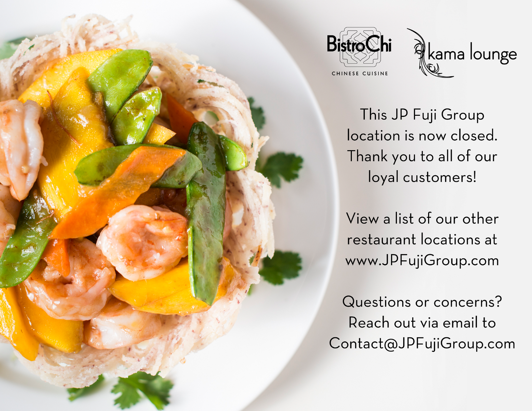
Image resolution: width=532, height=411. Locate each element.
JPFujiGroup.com (361, 254)
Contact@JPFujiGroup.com (357, 336)
